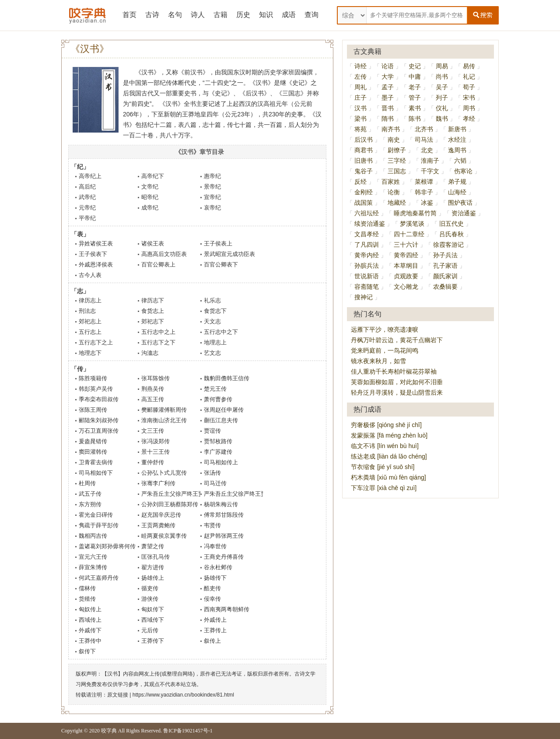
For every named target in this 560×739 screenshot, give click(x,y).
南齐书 (391, 129)
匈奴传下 (153, 609)
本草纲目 (406, 266)
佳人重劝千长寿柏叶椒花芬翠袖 (394, 371)
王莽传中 (90, 641)
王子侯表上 (218, 243)
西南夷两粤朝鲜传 (227, 609)
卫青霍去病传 (96, 462)
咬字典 (109, 731)
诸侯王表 (153, 243)
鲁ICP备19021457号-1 (188, 731)
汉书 (360, 108)
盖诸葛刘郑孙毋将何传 (107, 546)
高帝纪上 (90, 176)
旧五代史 (451, 224)
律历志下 (153, 300)
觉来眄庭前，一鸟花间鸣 (385, 350)
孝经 (469, 119)
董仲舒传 (153, 462)
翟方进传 (153, 567)
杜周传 (87, 483)
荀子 (469, 87)
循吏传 (150, 588)
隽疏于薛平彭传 (99, 525)
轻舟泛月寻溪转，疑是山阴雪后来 (397, 392)
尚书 (442, 77)
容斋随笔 (367, 287)
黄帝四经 (406, 255)
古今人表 (90, 275)
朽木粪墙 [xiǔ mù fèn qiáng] (388, 477)
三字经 (397, 161)
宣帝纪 (212, 197)
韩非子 (424, 192)
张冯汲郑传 (156, 441)
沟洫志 (150, 353)
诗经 (360, 66)
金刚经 (364, 192)
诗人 (198, 15)
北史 (427, 150)
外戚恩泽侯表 (96, 264)
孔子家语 (445, 266)
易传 (469, 66)
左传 (360, 77)
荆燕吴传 (153, 389)
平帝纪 (87, 218)
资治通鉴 (464, 213)
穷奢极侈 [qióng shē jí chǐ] (386, 425)
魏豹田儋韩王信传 (227, 378)
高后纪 (87, 187)
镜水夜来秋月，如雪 (378, 361)
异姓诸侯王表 (96, 243)
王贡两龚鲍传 (158, 525)
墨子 (388, 98)
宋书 (469, 98)
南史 (394, 140)
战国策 (364, 203)
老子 (415, 87)
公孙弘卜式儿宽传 (164, 473)
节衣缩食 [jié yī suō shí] (383, 467)
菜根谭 (424, 182)
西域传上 (90, 620)
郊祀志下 (153, 321)
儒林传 (87, 588)
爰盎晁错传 (93, 441)
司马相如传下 (96, 473)
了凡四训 (367, 245)
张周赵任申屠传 (224, 410)
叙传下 (87, 651)
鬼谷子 (364, 171)
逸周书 (457, 150)
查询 (311, 15)
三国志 (397, 171)
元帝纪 (87, 208)
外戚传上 (215, 620)
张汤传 (212, 473)
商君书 (364, 150)
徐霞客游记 (448, 245)
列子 (442, 98)
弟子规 (457, 182)
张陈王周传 (93, 410)
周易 (442, 66)
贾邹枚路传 (218, 441)
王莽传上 (215, 630)
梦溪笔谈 (412, 224)
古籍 (220, 15)
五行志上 (90, 332)
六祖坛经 (367, 213)
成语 (289, 15)
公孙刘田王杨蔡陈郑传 (170, 504)
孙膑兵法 (367, 266)
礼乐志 (212, 300)
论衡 (394, 192)
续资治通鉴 (370, 224)
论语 (388, 66)
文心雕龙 (406, 287)
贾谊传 (212, 431)
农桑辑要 (445, 287)
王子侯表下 (93, 254)
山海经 (457, 192)
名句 (175, 15)
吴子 (442, 87)
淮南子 (430, 161)
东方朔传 (90, 504)
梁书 (360, 119)
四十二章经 (409, 234)
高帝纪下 (153, 176)
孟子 (388, 87)
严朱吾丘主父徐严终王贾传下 (241, 494)
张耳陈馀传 (156, 378)
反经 (360, 182)
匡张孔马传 (156, 557)
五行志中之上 (158, 332)
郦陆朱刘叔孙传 (99, 420)
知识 (266, 15)
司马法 (424, 140)
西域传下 (153, 620)
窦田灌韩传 (93, 452)
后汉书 (364, 140)
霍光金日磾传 (96, 515)
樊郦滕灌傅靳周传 (164, 410)
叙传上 (212, 641)
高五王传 (153, 399)
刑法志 (87, 311)
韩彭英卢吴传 (96, 389)
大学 (388, 77)
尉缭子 (397, 150)
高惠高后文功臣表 (164, 254)
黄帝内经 (367, 255)
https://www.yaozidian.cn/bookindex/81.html (183, 695)
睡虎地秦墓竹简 (415, 213)
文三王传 (153, 431)
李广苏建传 (218, 452)
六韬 (460, 161)
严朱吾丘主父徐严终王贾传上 (178, 494)
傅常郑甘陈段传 (224, 515)
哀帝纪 (212, 208)
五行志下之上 (96, 342)
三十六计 (406, 245)
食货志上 (153, 311)
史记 (415, 66)
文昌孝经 (367, 234)
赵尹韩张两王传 (224, 536)
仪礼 (442, 108)
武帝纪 (87, 197)
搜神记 (364, 297)
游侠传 (150, 599)
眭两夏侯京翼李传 (164, 536)
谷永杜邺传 (218, 567)
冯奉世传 (215, 546)
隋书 (388, 119)
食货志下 (215, 311)
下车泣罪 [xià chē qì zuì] (384, 488)
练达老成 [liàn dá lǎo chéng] (389, 456)
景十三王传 (156, 452)
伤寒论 (463, 171)
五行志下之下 (158, 342)
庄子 (360, 98)
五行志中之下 (221, 332)
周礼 (360, 87)
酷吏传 (212, 588)
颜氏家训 (445, 276)
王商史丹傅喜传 (224, 557)
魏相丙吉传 (93, 536)
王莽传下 (153, 641)
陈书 (415, 119)
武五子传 (90, 494)
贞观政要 (406, 276)
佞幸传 (212, 599)
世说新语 (367, 276)
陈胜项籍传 (93, 378)
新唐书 (457, 129)
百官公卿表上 (158, 264)
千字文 (430, 171)
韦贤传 (212, 525)
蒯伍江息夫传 (221, 420)
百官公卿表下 (221, 264)
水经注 (457, 140)
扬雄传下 (215, 578)
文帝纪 (150, 187)
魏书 (442, 119)
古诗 (152, 15)
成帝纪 (150, 208)
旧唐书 (364, 161)
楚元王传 (215, 389)
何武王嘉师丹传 (99, 578)
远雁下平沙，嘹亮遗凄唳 (385, 329)
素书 (415, 108)
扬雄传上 (153, 578)
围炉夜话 (460, 203)
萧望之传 (153, 546)
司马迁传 (215, 483)
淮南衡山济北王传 (164, 420)
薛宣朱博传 (93, 567)
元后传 (150, 630)
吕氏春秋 (451, 234)
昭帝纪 (150, 197)
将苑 (360, 129)
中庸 (415, 77)
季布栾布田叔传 (99, 399)
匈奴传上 (90, 609)
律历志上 (90, 300)
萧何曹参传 (218, 399)
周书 (469, 108)
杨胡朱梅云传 (221, 504)
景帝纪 (212, 187)
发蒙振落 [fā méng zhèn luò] (389, 435)
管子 (415, 98)
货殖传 (87, 599)
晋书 (388, 108)
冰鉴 (427, 203)
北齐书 (424, 129)
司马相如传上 (221, 462)
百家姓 (391, 182)
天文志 (212, 321)
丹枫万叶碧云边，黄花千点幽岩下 (397, 340)
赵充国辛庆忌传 (161, 515)
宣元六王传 (93, 557)
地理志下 (90, 353)
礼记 (469, 77)
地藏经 (397, 203)
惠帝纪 (212, 176)
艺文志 (212, 353)
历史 (243, 15)
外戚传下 (90, 630)
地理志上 (215, 342)
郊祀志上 (90, 321)
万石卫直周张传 (99, 431)
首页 (129, 15)
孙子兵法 (445, 255)
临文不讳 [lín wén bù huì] (385, 446)
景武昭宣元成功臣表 (229, 254)
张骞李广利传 (158, 483)
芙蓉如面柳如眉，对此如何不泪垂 (397, 382)
